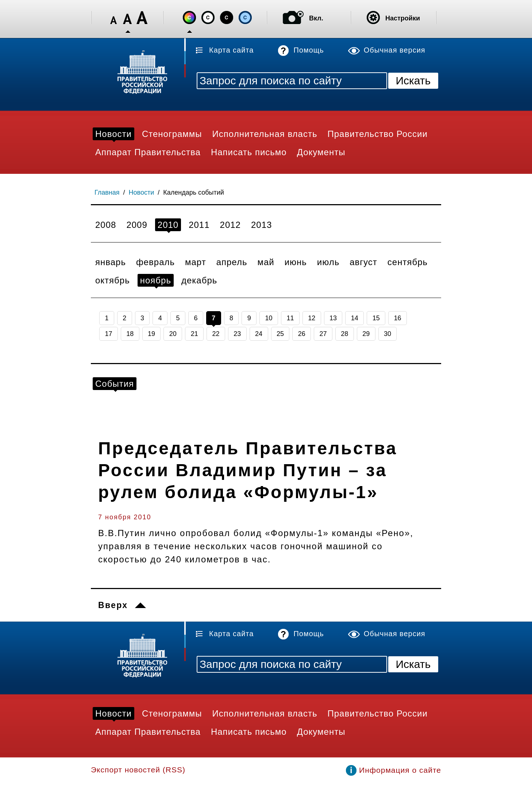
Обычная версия (395, 50)
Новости (142, 192)
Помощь (309, 50)
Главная (107, 192)
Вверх (113, 605)
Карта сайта (231, 50)
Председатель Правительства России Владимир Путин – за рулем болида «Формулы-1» (248, 470)
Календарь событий (194, 192)
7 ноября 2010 (125, 517)
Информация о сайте (400, 770)
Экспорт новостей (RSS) (138, 770)
